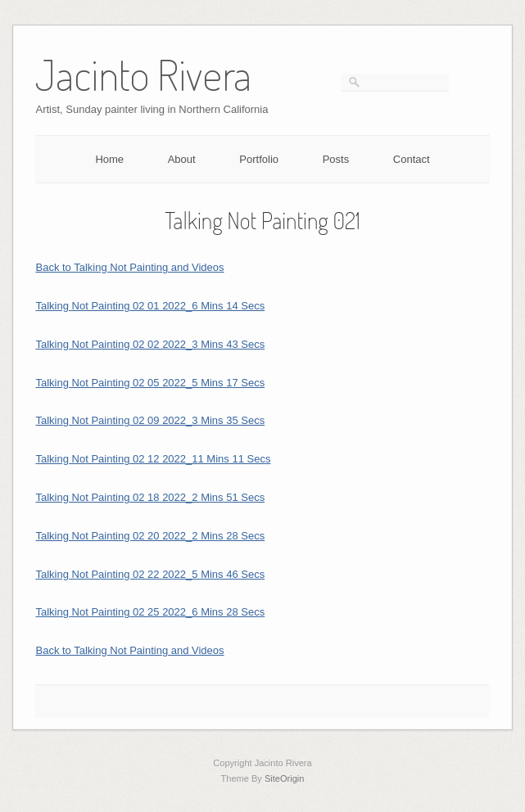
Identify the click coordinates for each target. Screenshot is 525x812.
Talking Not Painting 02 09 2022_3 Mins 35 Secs (150, 420)
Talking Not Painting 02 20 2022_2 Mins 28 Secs (150, 536)
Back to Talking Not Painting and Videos (129, 267)
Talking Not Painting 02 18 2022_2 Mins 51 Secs (150, 497)
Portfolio (259, 159)
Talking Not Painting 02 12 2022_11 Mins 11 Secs (153, 459)
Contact (412, 159)
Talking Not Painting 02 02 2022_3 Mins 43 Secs (150, 344)
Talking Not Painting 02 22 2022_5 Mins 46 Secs (150, 574)
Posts (336, 159)
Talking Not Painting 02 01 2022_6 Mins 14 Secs (150, 306)
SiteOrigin (285, 778)
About (182, 159)
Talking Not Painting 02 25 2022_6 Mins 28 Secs (150, 612)
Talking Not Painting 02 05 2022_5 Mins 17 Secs (150, 383)
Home (109, 159)
